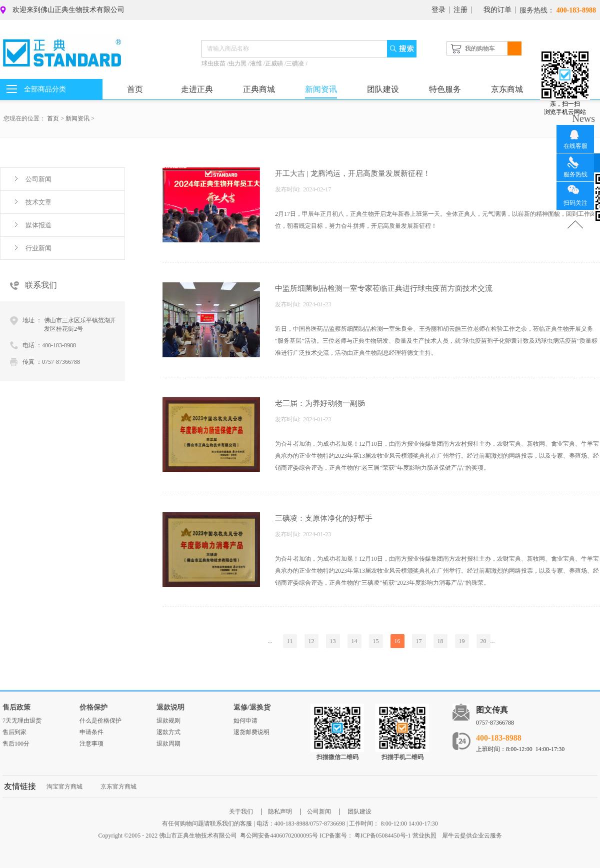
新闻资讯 (77, 118)
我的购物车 (480, 48)
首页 (135, 89)
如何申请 (245, 721)
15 (376, 641)
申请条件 (91, 732)
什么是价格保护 (100, 721)
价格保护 (93, 707)
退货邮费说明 (251, 732)
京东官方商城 (118, 787)
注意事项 (91, 744)
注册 (460, 10)
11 (290, 641)
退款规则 (168, 721)
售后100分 (16, 744)
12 (311, 641)
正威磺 (275, 63)
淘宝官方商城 (64, 787)
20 (483, 641)
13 (333, 641)
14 (354, 641)
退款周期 (168, 744)
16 (397, 641)
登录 (438, 10)
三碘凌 (296, 63)
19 (462, 641)
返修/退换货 (252, 707)
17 (419, 641)
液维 (257, 63)
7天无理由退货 (22, 721)
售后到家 (14, 732)
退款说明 (170, 707)
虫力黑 (238, 63)
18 (440, 641)
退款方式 (168, 732)
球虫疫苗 (214, 63)
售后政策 (16, 707)
